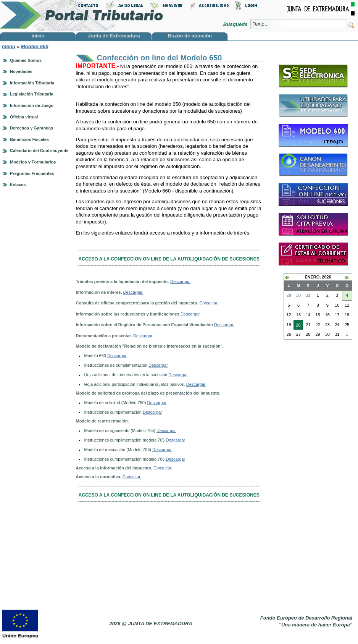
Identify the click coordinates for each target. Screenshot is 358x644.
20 (297, 326)
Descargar (117, 356)
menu (9, 46)
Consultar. (209, 303)
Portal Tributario (82, 15)
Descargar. (180, 282)
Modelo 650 (35, 46)
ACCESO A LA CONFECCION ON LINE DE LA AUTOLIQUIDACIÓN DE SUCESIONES (169, 259)
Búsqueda (236, 24)
